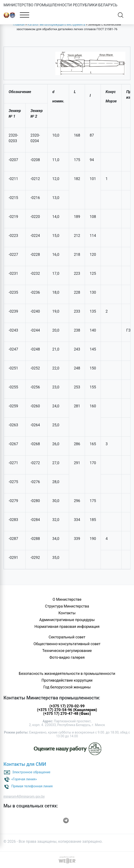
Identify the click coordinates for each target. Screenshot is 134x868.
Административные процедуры (67, 620)
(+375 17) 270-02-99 (67, 706)
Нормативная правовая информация (67, 627)
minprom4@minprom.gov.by (24, 796)
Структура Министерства (67, 606)
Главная (19, 24)
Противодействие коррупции (67, 680)
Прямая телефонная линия (32, 786)
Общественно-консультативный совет (67, 644)
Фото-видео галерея (67, 657)
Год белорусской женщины (67, 687)
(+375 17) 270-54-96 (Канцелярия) (67, 710)
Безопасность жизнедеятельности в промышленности (67, 674)
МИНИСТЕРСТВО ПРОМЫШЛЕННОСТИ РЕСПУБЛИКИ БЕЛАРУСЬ (60, 5)
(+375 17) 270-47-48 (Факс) (67, 714)
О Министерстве (67, 599)
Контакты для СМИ (25, 764)
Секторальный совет (67, 637)
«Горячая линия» (24, 779)
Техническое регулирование (67, 651)
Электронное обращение (31, 772)
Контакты (67, 613)
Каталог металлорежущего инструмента (56, 24)
